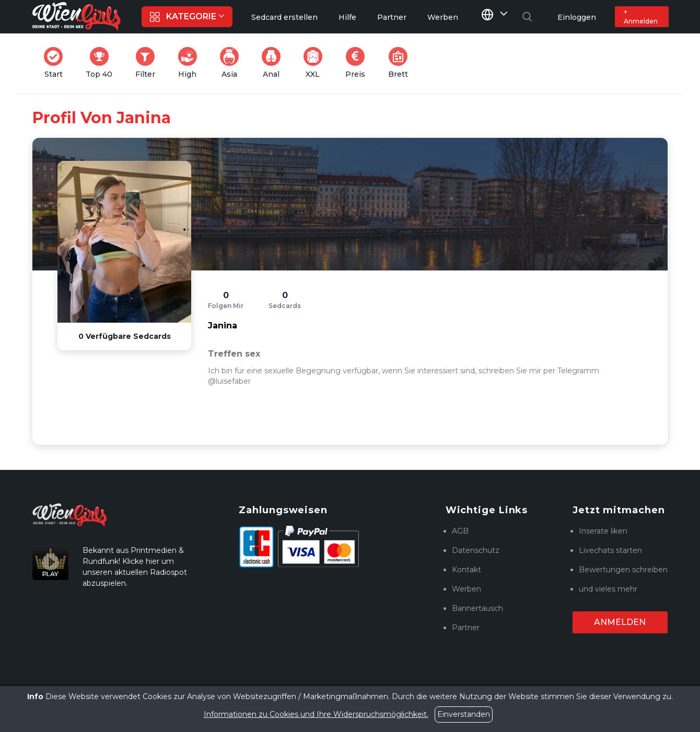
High (191, 63)
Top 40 (102, 63)
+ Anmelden (641, 16)
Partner (466, 628)
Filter (148, 63)
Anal (274, 63)
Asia (232, 63)
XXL (315, 63)
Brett (401, 63)
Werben (466, 589)
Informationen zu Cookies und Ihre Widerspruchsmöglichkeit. (316, 714)
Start (56, 63)
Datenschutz (476, 550)
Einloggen (577, 17)
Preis (358, 63)
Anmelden (620, 622)
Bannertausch (477, 608)
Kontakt (466, 570)
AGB (460, 531)
